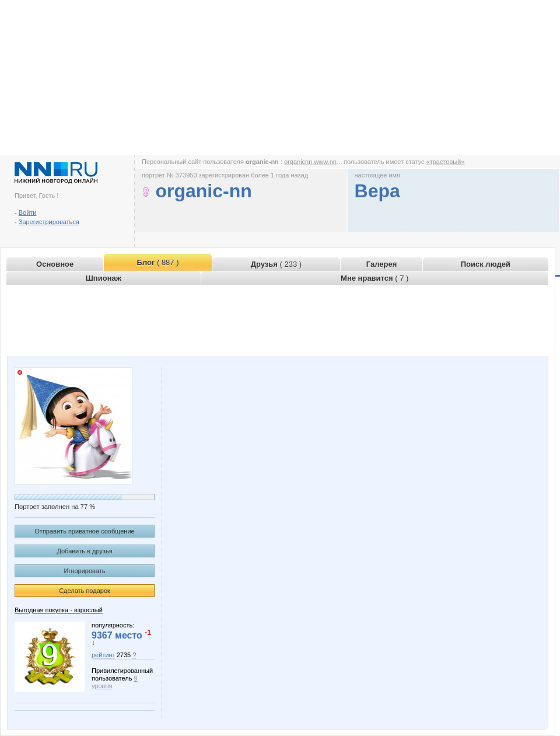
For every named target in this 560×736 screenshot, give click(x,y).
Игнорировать (85, 571)
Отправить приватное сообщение (84, 531)
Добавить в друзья (84, 551)
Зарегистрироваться (49, 222)
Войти (28, 212)
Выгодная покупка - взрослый (59, 610)
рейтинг (103, 655)
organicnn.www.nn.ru (314, 162)
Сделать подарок (85, 591)
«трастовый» (446, 162)
